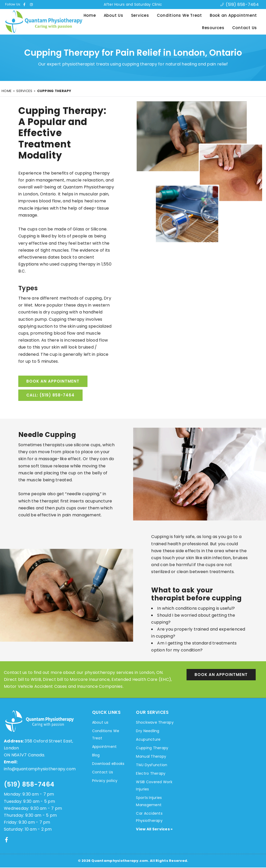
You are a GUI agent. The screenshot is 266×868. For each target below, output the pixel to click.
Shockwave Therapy (155, 723)
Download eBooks (108, 764)
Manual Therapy (151, 757)
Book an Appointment (233, 15)
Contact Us (245, 28)
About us (100, 723)
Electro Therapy (151, 774)
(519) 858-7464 (29, 785)
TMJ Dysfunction (152, 765)
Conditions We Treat (179, 15)
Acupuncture (148, 740)
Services (140, 15)
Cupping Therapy (152, 748)
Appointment (104, 747)
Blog (96, 756)
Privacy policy (105, 781)
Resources (213, 28)
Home (90, 15)
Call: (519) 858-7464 (50, 396)
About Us (114, 15)
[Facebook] (6, 840)
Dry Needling (148, 731)
